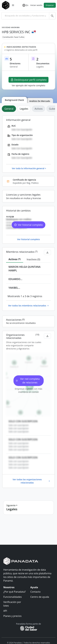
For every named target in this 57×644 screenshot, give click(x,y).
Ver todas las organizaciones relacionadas (31, 481)
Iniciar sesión (36, 5)
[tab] (9, 109)
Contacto (35, 592)
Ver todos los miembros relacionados (28, 306)
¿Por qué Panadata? (15, 592)
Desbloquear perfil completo (28, 80)
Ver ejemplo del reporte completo (29, 85)
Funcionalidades (13, 597)
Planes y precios (12, 616)
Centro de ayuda (40, 597)
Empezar (50, 5)
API (5, 611)
